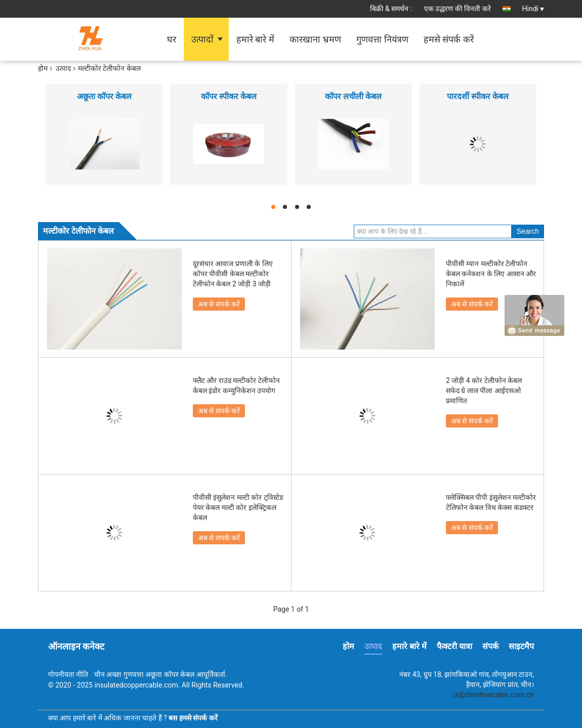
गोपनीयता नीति (68, 674)
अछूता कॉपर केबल (104, 96)
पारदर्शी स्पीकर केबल (478, 96)
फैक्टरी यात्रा (454, 646)
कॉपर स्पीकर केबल (229, 96)
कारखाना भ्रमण (315, 39)
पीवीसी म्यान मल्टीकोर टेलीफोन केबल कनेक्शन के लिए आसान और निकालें (491, 274)
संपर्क (490, 646)
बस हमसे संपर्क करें (193, 718)
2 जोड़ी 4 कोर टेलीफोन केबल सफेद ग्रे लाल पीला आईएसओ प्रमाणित (484, 391)
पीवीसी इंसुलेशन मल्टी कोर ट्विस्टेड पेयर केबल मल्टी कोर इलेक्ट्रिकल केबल (238, 507)
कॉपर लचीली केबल (353, 96)
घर (172, 39)
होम (43, 68)
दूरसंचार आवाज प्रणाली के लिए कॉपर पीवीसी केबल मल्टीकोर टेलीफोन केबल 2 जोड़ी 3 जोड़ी (233, 274)
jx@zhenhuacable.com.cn (494, 695)
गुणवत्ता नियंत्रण (382, 39)
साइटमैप (521, 646)
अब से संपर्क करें (219, 304)
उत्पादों (202, 39)
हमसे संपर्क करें (449, 39)
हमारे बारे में (255, 39)
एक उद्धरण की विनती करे (458, 9)
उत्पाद (63, 68)
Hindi (533, 9)
